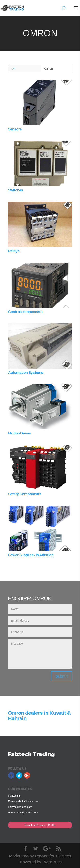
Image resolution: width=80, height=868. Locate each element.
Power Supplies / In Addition (31, 555)
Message (40, 654)
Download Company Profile (40, 825)
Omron (48, 69)
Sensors (15, 129)
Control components (25, 312)
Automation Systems (26, 372)
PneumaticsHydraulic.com (23, 812)
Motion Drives (20, 433)
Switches (16, 190)
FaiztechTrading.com (20, 807)
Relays (14, 251)
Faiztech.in (14, 796)
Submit (61, 676)
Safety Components (25, 494)
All (14, 69)
